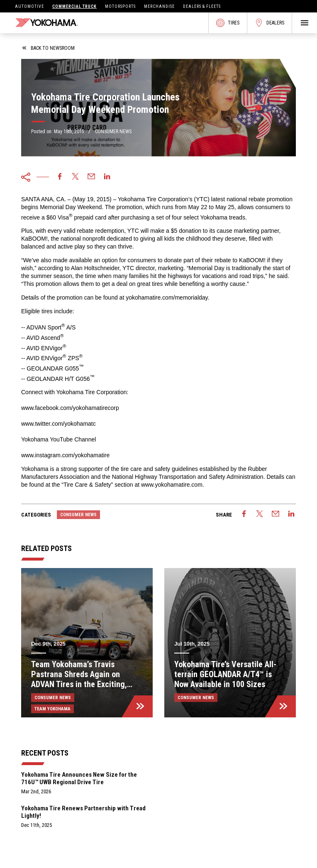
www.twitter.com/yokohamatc (59, 424)
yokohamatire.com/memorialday (167, 297)
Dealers (269, 23)
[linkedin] (107, 177)
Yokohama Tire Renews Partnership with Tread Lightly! (83, 812)
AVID (33, 348)
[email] (91, 177)
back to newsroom (49, 48)
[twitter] (76, 177)
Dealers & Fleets (202, 6)
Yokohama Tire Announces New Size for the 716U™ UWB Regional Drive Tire (79, 778)
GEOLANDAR (45, 378)
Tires (228, 23)
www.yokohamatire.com (172, 485)
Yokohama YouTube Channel (59, 439)
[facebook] (60, 177)
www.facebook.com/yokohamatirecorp (70, 408)
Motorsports (120, 6)
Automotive (29, 6)
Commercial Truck (74, 6)
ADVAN (36, 327)
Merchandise (159, 6)
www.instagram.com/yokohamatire (65, 455)
